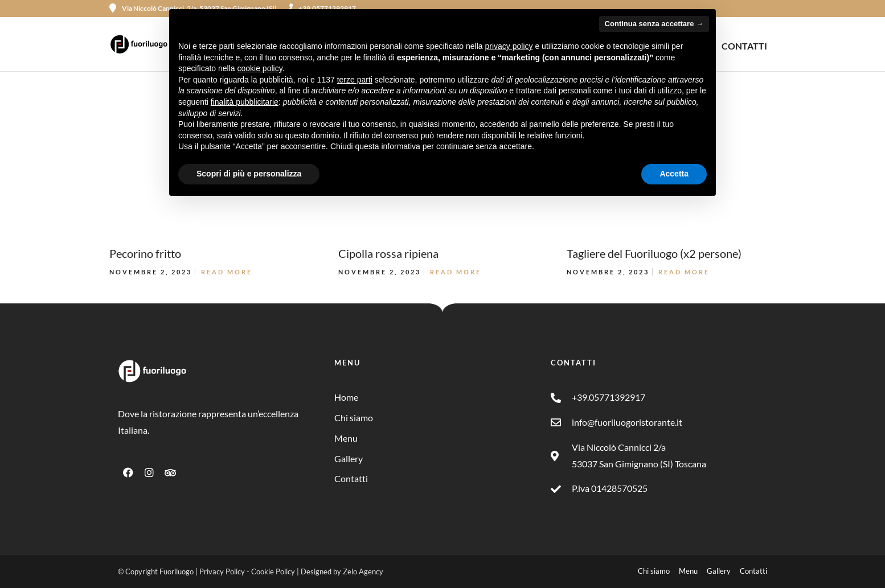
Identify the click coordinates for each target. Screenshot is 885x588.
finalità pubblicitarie (245, 102)
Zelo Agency (363, 571)
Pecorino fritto (145, 253)
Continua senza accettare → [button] (654, 24)
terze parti (355, 80)
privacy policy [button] (509, 46)
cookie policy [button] (260, 68)
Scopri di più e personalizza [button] (249, 174)
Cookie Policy (273, 571)
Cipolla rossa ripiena (388, 253)
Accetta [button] (674, 174)
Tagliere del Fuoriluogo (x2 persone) (654, 253)
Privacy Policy (222, 571)
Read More (227, 272)
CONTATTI (744, 46)
